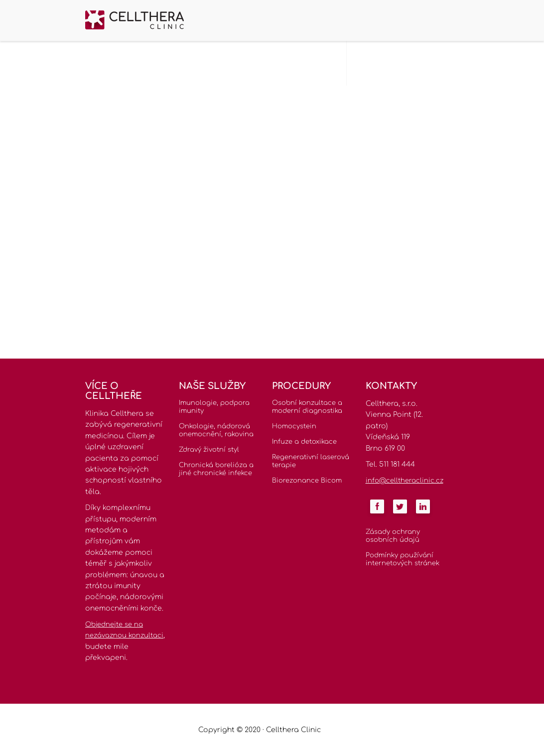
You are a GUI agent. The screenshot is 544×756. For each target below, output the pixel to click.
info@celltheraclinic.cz (405, 481)
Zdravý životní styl (209, 450)
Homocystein (294, 426)
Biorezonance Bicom (307, 481)
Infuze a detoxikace (304, 442)
